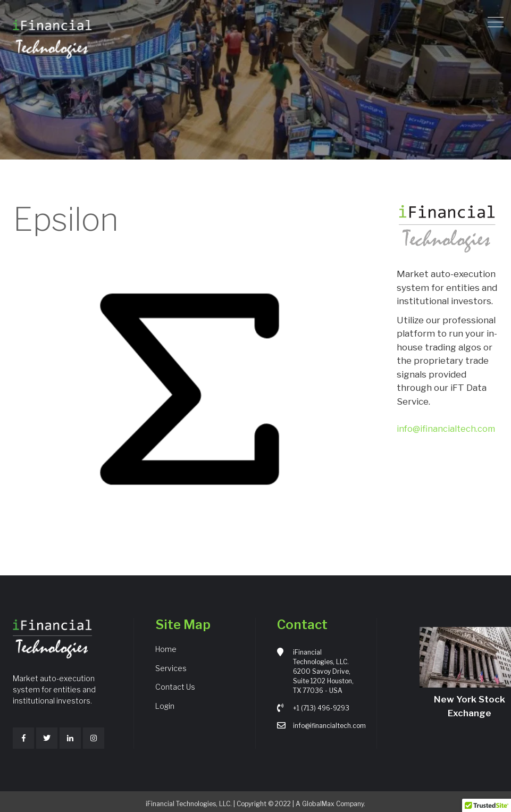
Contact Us (175, 687)
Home (166, 649)
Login (165, 706)
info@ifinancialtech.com (446, 429)
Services (171, 668)
